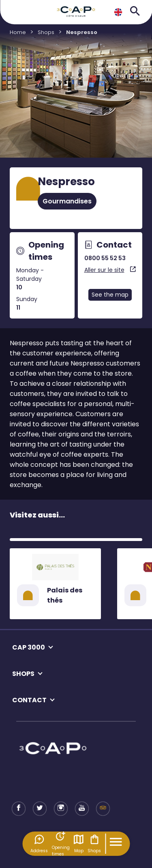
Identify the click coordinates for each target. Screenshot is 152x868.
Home (18, 32)
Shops (94, 844)
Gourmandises (67, 201)
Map (79, 844)
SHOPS (23, 674)
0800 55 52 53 (105, 258)
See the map (110, 295)
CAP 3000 (29, 647)
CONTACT (29, 700)
